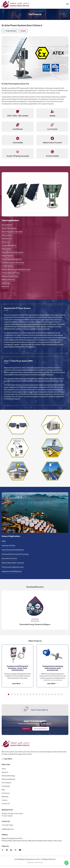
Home (4, 769)
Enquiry (23, 31)
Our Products (6, 783)
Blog (3, 790)
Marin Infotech (39, 862)
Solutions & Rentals (8, 779)
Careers (5, 800)
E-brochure (6, 793)
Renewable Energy (8, 776)
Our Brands (6, 786)
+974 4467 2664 (7, 825)
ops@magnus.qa (8, 829)
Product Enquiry (10, 31)
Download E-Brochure (41, 729)
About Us (5, 772)
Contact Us (26, 729)
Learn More (7, 759)
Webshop (5, 797)
